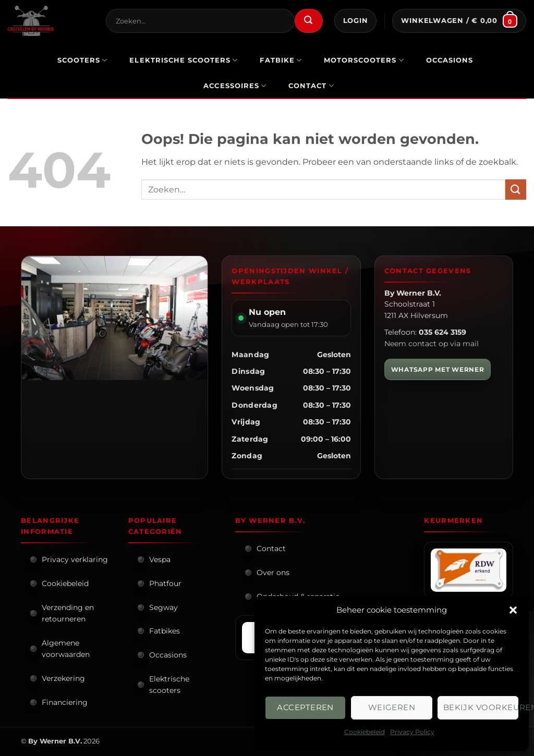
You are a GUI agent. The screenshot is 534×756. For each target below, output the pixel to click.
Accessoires (235, 86)
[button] (513, 610)
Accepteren (305, 707)
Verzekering (63, 678)
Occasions (168, 655)
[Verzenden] (309, 21)
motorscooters (364, 60)
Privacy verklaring (75, 559)
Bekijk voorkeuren (481, 707)
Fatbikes (165, 631)
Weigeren (392, 707)
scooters (83, 60)
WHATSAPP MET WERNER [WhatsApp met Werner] (438, 369)
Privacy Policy (412, 732)
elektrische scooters (184, 60)
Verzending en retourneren (68, 613)
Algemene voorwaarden (66, 649)
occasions (450, 60)
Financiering (65, 702)
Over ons (273, 572)
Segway (163, 607)
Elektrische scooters (169, 685)
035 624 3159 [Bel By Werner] (442, 332)
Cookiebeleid (365, 732)
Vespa (160, 559)
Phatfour (165, 583)
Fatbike (281, 60)
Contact (311, 86)
